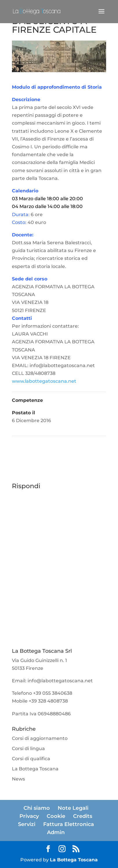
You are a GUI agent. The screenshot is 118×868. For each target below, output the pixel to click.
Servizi (27, 824)
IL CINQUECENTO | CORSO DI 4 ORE (67, 452)
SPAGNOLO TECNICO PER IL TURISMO (53, 444)
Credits (83, 816)
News (18, 779)
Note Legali (73, 808)
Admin (56, 832)
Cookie (56, 816)
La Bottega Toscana (35, 769)
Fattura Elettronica (69, 824)
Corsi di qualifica (31, 759)
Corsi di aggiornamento (40, 738)
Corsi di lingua (28, 748)
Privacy (29, 816)
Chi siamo (37, 808)
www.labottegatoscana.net (44, 381)
